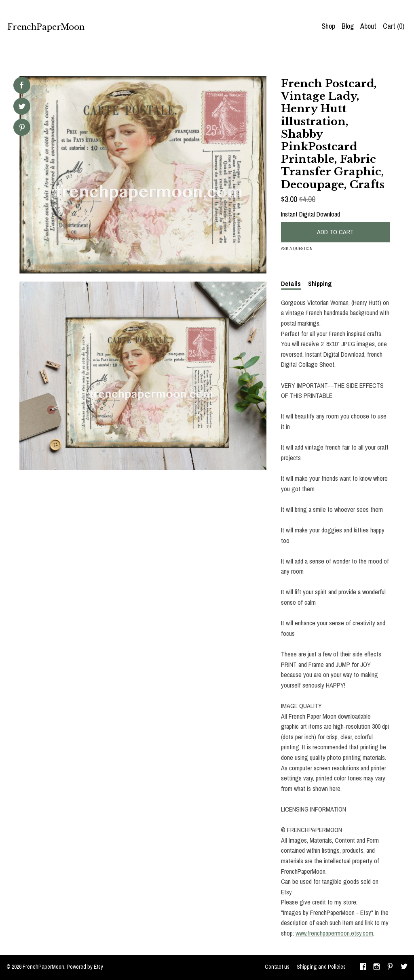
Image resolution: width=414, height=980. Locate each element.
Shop (328, 26)
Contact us (277, 967)
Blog (348, 26)
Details (291, 284)
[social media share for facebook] (21, 85)
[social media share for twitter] (22, 107)
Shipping (320, 284)
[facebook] (363, 967)
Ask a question (297, 248)
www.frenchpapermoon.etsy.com (334, 933)
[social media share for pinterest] (22, 128)
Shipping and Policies (321, 967)
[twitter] (404, 967)
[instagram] (377, 967)
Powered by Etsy (85, 967)
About (368, 26)
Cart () (394, 26)
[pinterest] (390, 967)
